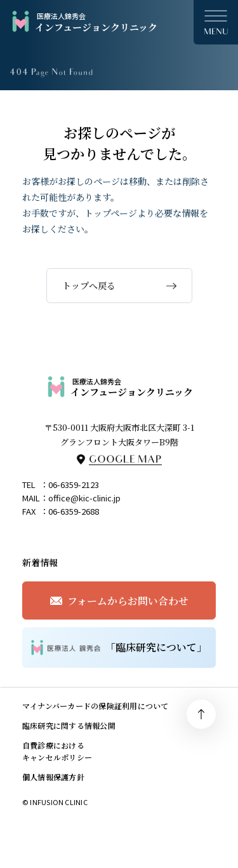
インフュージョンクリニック (83, 22)
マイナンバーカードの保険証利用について (96, 706)
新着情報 (40, 562)
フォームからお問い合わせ (128, 601)
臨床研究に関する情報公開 (69, 725)
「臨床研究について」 (119, 648)
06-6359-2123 (74, 485)
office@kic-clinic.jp (84, 498)
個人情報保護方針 (53, 777)
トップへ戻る (89, 285)
